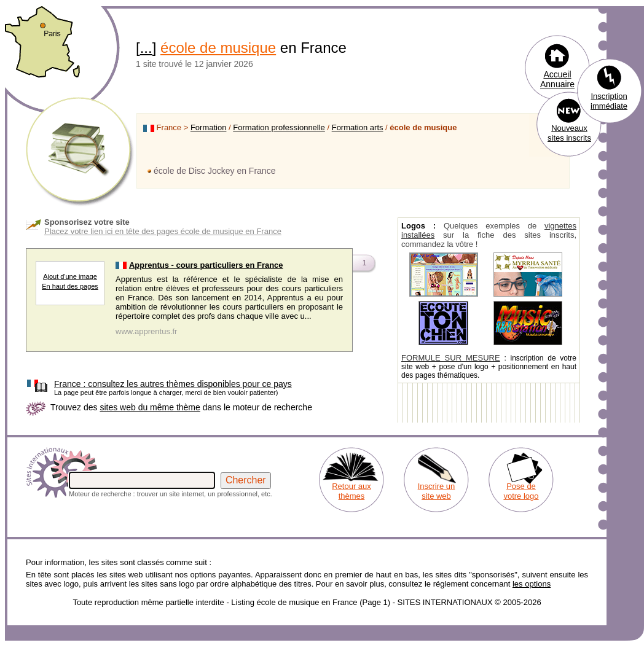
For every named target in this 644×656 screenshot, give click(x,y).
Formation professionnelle (279, 127)
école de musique (218, 48)
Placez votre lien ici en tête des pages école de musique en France (163, 231)
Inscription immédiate (609, 101)
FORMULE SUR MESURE (451, 358)
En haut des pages (70, 286)
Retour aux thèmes (351, 491)
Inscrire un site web (437, 491)
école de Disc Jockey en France (214, 171)
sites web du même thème (150, 407)
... (146, 48)
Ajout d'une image (70, 276)
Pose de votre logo (521, 491)
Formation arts (358, 127)
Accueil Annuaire (557, 79)
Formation (209, 127)
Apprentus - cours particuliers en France (206, 265)
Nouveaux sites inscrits (569, 133)
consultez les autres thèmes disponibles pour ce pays (173, 384)
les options (532, 584)
